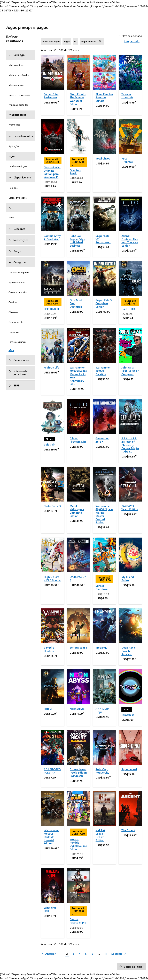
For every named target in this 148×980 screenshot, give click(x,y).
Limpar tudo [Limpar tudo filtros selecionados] (132, 41)
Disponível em (20, 177)
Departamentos (21, 136)
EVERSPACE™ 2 (78, 578)
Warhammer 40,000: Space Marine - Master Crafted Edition (104, 514)
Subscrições (18, 240)
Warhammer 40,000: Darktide (103, 371)
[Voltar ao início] (132, 967)
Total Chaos (103, 158)
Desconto (17, 229)
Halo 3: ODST (130, 309)
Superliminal (129, 769)
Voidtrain (49, 444)
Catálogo (17, 55)
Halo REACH (51, 309)
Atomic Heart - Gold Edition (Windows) (78, 772)
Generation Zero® (102, 440)
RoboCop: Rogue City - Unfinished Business (77, 241)
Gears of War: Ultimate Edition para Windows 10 (52, 172)
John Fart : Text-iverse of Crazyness (130, 371)
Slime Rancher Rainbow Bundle (104, 97)
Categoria (17, 262)
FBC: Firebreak (127, 160)
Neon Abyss (77, 709)
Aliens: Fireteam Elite (78, 440)
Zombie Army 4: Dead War (52, 237)
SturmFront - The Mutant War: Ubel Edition (78, 99)
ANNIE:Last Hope (102, 710)
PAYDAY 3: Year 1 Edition (130, 508)
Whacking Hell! (50, 909)
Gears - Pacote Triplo (78, 921)
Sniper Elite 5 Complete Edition (104, 303)
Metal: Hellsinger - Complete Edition (77, 511)
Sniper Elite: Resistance (51, 96)
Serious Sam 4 (78, 647)
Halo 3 (48, 709)
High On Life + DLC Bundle (52, 578)
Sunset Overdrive (102, 587)
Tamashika (128, 715)
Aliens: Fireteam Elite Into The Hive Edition (130, 241)
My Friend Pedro (128, 578)
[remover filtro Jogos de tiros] (100, 41)
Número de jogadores (18, 373)
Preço (15, 251)
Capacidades (19, 360)
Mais (11, 350)
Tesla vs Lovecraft (127, 96)
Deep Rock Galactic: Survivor (128, 651)
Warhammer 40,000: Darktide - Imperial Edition (51, 837)
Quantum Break (75, 172)
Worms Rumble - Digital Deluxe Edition (78, 844)
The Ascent (128, 830)
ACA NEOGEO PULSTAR (52, 771)
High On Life (52, 367)
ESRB (14, 385)
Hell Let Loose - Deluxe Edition (100, 835)
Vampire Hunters (49, 649)
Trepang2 (102, 647)
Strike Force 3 (52, 506)
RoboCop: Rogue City (102, 771)
